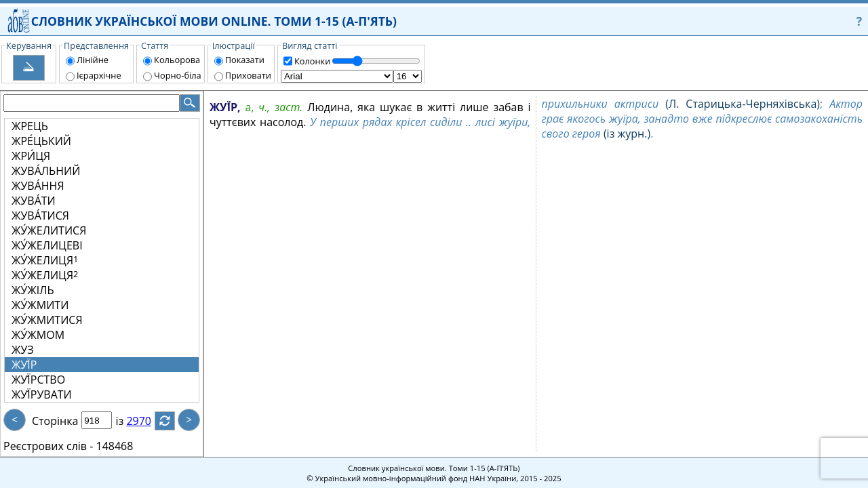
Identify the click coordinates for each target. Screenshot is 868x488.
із (127, 421)
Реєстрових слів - (48, 446)
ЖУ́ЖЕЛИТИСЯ (49, 230)
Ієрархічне (99, 75)
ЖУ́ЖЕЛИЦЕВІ (47, 245)
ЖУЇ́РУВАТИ (42, 394)
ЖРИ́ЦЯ (31, 156)
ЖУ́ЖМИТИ (40, 305)
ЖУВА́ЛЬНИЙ (46, 171)
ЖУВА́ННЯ (38, 186)
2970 (147, 421)
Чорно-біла (178, 75)
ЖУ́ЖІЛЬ (33, 290)
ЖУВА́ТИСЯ (40, 216)
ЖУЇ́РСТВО (38, 380)
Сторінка (55, 421)
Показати (245, 60)
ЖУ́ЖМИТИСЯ (47, 320)
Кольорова (177, 60)
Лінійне (93, 60)
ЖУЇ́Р (24, 365)
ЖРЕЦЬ (30, 126)
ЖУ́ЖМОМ (38, 335)
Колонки (312, 61)
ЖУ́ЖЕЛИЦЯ (45, 260)
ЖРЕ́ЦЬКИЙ (41, 141)
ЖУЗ (23, 350)
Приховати (248, 75)
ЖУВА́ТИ (34, 201)
